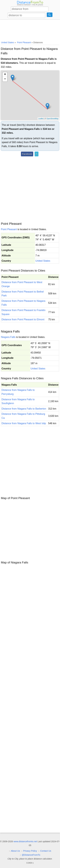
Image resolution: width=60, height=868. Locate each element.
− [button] (5, 79)
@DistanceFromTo (31, 855)
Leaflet (41, 119)
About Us (15, 851)
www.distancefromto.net (25, 841)
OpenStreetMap (52, 119)
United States (43, 261)
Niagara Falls (8, 337)
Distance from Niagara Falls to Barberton (24, 409)
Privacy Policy (30, 851)
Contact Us (46, 851)
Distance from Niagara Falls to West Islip (24, 423)
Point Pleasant (9, 229)
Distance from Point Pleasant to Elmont (23, 319)
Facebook (27, 154)
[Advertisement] (30, 30)
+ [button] (5, 75)
